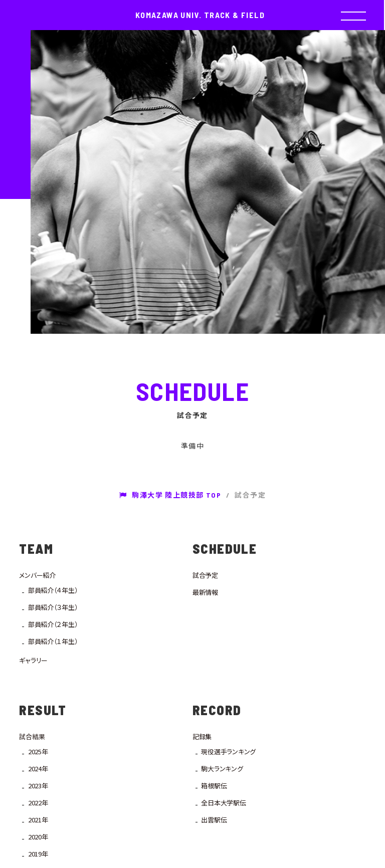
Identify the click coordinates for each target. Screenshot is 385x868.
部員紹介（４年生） (53, 590)
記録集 (202, 736)
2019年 (38, 854)
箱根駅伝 (214, 786)
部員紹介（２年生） (53, 624)
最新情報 (205, 592)
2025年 (38, 751)
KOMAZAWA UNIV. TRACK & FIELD (200, 15)
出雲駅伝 (214, 820)
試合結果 (32, 736)
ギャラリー (33, 660)
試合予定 (205, 575)
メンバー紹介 (37, 575)
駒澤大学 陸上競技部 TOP (170, 495)
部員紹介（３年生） (53, 607)
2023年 (38, 786)
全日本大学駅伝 (223, 803)
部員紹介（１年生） (53, 641)
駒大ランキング (222, 769)
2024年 (38, 769)
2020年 (38, 837)
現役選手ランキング (228, 751)
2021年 (38, 820)
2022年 (38, 803)
